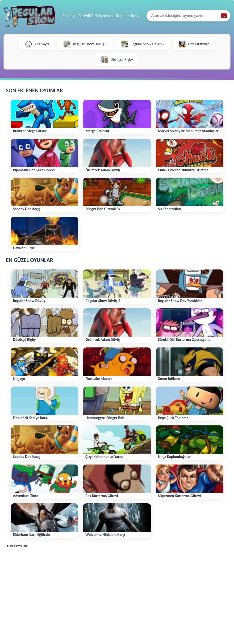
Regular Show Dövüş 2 (143, 44)
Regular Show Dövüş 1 (85, 44)
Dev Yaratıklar (194, 44)
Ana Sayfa (37, 44)
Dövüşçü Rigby (117, 60)
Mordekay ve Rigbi (18, 546)
